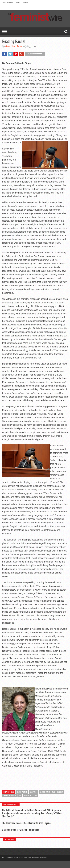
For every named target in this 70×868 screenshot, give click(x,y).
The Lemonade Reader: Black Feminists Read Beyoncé (27, 823)
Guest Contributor (14, 46)
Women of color (30, 795)
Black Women (22, 792)
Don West (33, 792)
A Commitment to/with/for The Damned (21, 830)
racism (60, 792)
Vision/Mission (7, 2)
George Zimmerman (47, 792)
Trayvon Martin (10, 795)
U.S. (20, 795)
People (25, 2)
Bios (18, 2)
